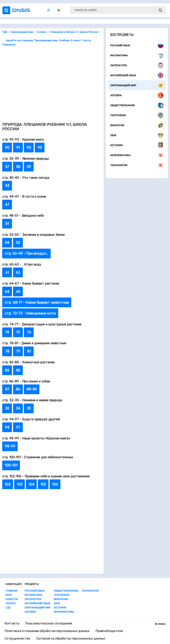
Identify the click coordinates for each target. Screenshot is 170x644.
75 (18, 332)
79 (18, 351)
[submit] (160, 10)
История (137, 145)
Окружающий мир (137, 85)
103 (19, 484)
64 (7, 292)
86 (18, 389)
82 (7, 370)
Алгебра (137, 95)
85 (18, 370)
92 (29, 148)
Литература (137, 65)
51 (7, 224)
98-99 (10, 446)
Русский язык (137, 45)
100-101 (11, 465)
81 (29, 351)
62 (18, 273)
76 (29, 332)
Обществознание (137, 105)
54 (7, 243)
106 (55, 484)
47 (7, 205)
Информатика (137, 155)
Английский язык (137, 75)
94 (7, 427)
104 (31, 484)
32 (7, 408)
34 (18, 408)
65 (18, 292)
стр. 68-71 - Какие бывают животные (37, 302)
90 (7, 148)
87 (7, 389)
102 (8, 484)
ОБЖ (137, 135)
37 (7, 167)
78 (7, 351)
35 (29, 408)
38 (18, 167)
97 (18, 427)
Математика (137, 55)
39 (29, 167)
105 (43, 484)
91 (18, 148)
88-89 (32, 389)
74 (7, 332)
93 (40, 148)
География (137, 115)
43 (7, 186)
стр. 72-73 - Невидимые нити (30, 313)
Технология (137, 165)
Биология (137, 125)
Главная (12, 591)
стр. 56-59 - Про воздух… (26, 253)
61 (7, 273)
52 (18, 243)
